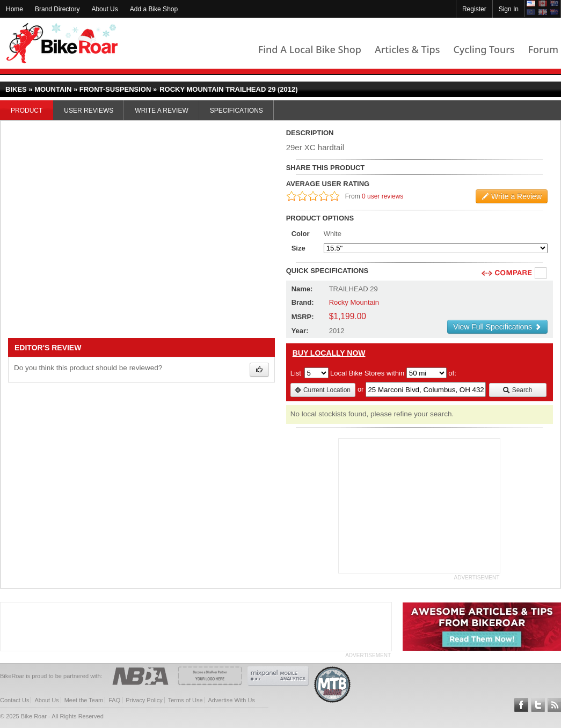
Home (14, 9)
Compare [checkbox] (541, 274)
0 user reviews (382, 196)
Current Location (322, 390)
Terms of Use (185, 700)
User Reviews (89, 111)
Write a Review (161, 111)
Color (301, 234)
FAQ (114, 700)
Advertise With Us (232, 700)
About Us (104, 9)
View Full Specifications (497, 327)
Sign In (509, 9)
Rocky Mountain (354, 302)
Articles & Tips (407, 49)
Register (474, 9)
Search (517, 390)
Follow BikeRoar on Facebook (521, 705)
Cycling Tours (484, 49)
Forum (543, 49)
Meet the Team (84, 700)
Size (298, 248)
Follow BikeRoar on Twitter (538, 705)
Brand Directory (57, 9)
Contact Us (14, 700)
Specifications (236, 111)
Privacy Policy (144, 700)
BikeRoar (62, 43)
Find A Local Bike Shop (310, 49)
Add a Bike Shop (154, 9)
